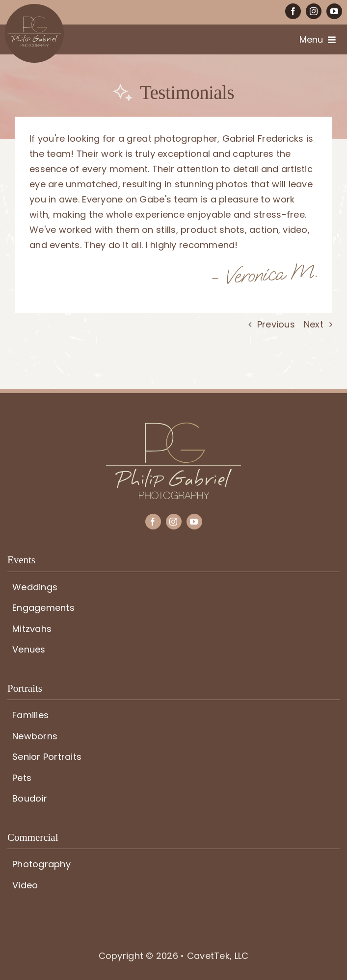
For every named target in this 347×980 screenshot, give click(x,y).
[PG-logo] (173, 427)
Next (314, 324)
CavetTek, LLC (218, 956)
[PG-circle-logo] (34, 8)
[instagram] (314, 11)
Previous (276, 324)
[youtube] (334, 11)
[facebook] (293, 11)
